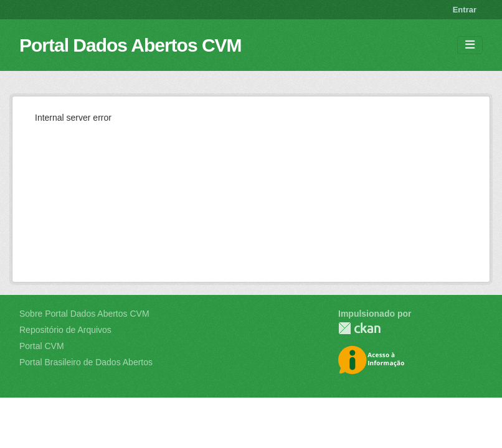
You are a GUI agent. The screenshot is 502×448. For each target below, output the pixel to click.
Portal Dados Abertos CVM (130, 45)
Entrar (465, 10)
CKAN (359, 328)
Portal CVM (42, 346)
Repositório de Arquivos (65, 330)
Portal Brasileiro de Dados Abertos (86, 362)
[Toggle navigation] (470, 45)
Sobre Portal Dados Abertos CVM (84, 314)
